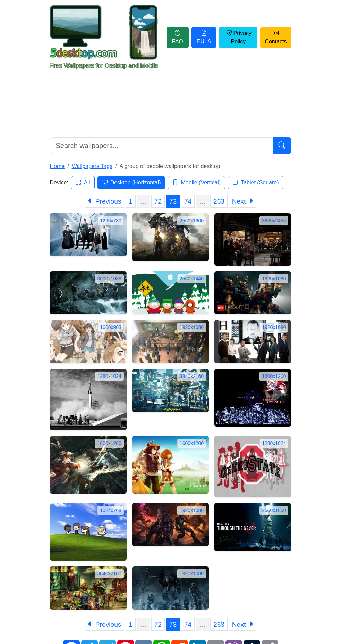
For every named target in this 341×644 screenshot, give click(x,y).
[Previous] (104, 201)
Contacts (276, 37)
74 (188, 201)
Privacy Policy (238, 37)
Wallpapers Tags (92, 166)
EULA (204, 37)
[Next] (243, 201)
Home (57, 166)
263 (219, 201)
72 (158, 201)
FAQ (178, 37)
